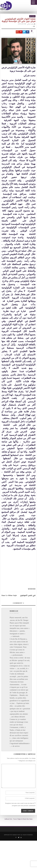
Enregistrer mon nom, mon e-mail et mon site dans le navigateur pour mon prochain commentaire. (20, 805)
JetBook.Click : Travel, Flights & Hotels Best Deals (18, 819)
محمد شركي (31, 24)
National (32, 16)
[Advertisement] (19, 608)
